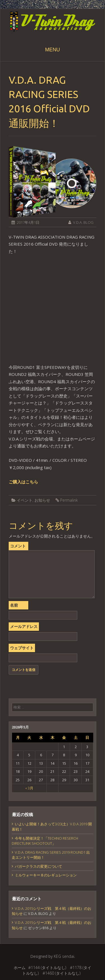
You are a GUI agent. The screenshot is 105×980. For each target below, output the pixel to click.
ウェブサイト (22, 648)
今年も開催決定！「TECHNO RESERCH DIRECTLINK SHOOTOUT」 (45, 841)
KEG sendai (64, 956)
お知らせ (42, 500)
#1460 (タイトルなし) (61, 973)
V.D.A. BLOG (83, 222)
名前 (14, 605)
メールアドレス (24, 626)
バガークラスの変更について (39, 866)
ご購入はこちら (23, 482)
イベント (25, 500)
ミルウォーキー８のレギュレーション (46, 875)
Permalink (69, 500)
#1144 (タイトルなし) (47, 968)
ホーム (20, 968)
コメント (18, 546)
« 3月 (29, 788)
